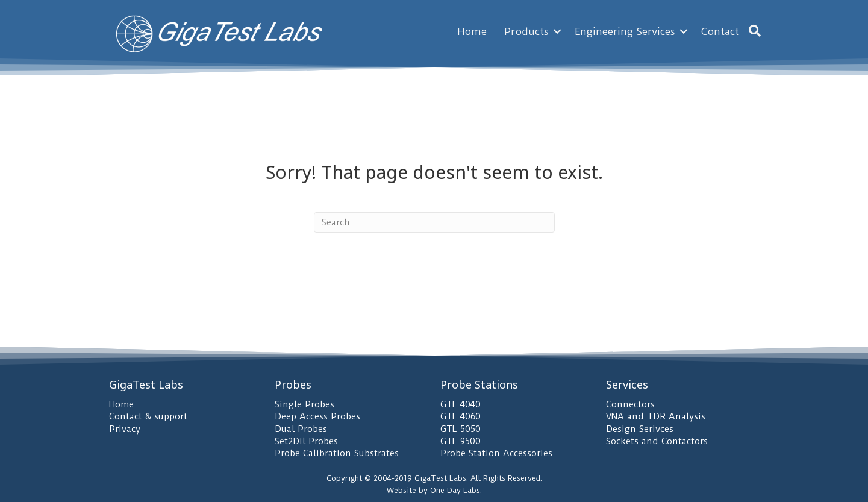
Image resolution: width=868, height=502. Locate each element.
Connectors (630, 404)
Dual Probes (301, 429)
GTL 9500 (461, 441)
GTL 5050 (461, 429)
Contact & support (148, 416)
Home (472, 31)
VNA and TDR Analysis (656, 416)
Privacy (125, 429)
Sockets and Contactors (657, 441)
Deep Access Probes (317, 416)
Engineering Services (625, 31)
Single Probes (304, 404)
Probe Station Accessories (496, 453)
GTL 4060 (461, 416)
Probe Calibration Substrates (337, 453)
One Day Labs (455, 490)
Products (526, 31)
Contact (720, 31)
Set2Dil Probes (306, 441)
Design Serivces (640, 429)
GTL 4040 (461, 404)
